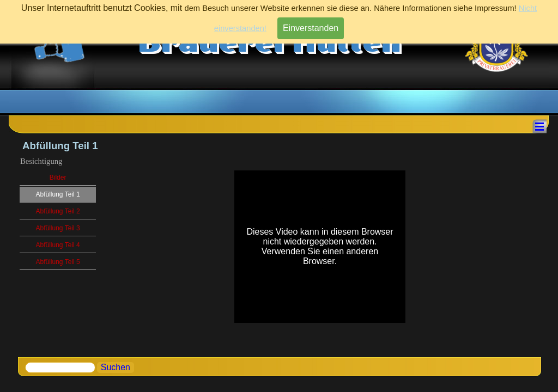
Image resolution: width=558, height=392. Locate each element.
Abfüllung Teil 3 (57, 228)
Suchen (116, 367)
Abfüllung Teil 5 (57, 262)
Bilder (58, 177)
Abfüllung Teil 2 (57, 211)
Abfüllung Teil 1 (57, 194)
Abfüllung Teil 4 (57, 245)
